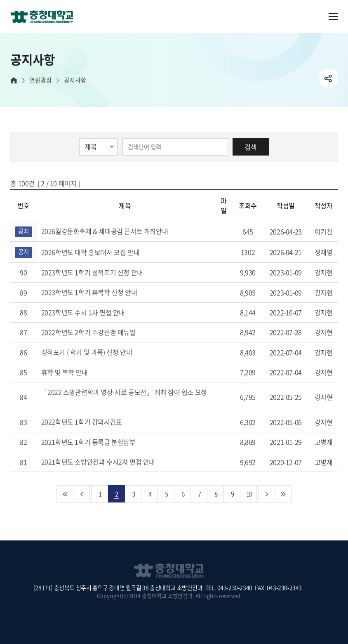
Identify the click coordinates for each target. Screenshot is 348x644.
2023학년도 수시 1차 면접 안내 (93, 312)
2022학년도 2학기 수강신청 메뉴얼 (98, 332)
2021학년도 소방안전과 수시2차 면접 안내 (108, 462)
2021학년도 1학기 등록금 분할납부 (98, 442)
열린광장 (40, 80)
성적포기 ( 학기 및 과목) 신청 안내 (96, 352)
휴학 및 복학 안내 (74, 372)
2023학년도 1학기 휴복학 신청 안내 (99, 292)
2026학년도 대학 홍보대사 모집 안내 (100, 252)
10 (249, 494)
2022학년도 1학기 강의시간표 (91, 422)
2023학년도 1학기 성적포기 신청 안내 (102, 272)
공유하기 (328, 78)
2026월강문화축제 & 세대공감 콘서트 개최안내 (114, 231)
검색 (251, 147)
